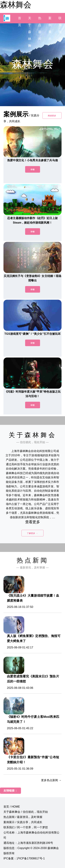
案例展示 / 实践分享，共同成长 (23, 822)
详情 (33, 170)
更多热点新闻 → (51, 780)
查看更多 (32, 522)
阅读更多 (52, 116)
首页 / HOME (12, 807)
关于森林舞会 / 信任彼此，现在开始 (26, 812)
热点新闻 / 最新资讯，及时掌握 (23, 817)
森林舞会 (16, 5)
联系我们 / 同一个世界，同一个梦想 (26, 827)
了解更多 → (32, 533)
